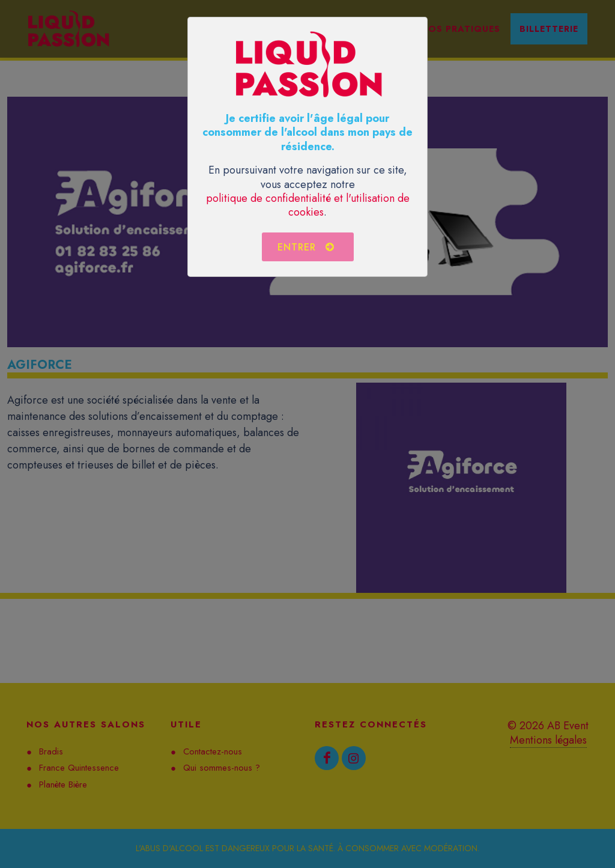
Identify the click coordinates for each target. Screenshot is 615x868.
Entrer (306, 247)
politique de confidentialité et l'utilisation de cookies (308, 205)
